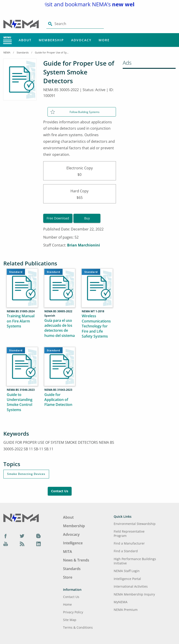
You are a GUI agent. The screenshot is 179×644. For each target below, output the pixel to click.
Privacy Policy (73, 612)
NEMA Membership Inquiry (134, 594)
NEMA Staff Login (127, 571)
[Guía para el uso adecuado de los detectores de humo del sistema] (60, 312)
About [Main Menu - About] (25, 40)
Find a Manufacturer (129, 543)
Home (67, 604)
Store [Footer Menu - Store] (68, 577)
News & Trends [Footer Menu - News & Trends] (76, 560)
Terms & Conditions (78, 627)
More (104, 40)
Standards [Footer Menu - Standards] (72, 569)
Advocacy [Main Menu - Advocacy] (81, 40)
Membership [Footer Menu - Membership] (74, 526)
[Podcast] (22, 544)
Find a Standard (126, 551)
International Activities (131, 586)
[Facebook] (6, 536)
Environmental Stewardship (135, 524)
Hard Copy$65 (80, 194)
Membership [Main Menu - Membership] (51, 40)
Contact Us (60, 491)
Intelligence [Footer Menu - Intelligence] (73, 543)
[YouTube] (6, 544)
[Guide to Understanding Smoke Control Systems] (22, 388)
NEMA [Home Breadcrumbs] (7, 52)
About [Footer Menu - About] (68, 517)
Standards (23, 52)
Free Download (58, 218)
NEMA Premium (126, 610)
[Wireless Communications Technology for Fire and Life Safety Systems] (97, 312)
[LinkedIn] (39, 544)
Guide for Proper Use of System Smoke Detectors (52, 52)
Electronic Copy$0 (80, 171)
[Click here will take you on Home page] (22, 24)
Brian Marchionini (84, 245)
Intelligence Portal (127, 579)
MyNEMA (121, 602)
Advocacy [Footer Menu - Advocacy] (71, 534)
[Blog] (39, 536)
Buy (87, 218)
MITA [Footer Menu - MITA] (68, 552)
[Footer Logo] (21, 517)
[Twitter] (22, 536)
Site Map (70, 620)
